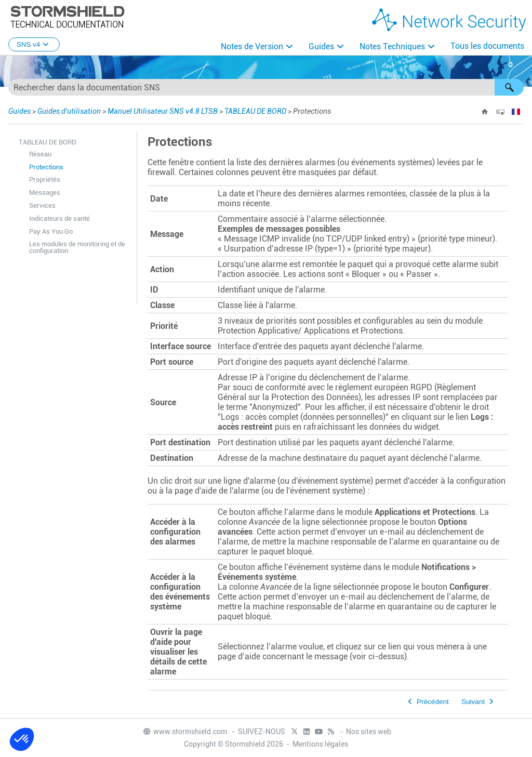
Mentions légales (320, 743)
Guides (321, 47)
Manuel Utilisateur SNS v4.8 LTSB (163, 111)
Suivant (473, 701)
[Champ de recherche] (266, 87)
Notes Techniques (392, 47)
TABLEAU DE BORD (255, 111)
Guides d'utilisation (69, 111)
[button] (509, 87)
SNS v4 (34, 44)
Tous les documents (487, 46)
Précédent (433, 701)
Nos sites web (369, 731)
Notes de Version (252, 47)
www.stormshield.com (185, 731)
